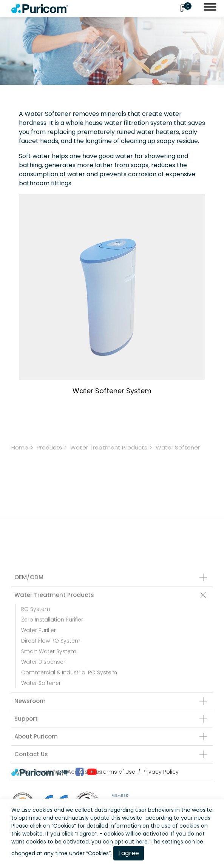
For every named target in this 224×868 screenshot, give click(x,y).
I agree (129, 853)
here (142, 842)
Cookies (64, 826)
